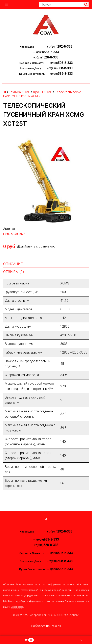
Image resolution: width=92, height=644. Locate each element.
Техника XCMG (20, 92)
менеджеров (17, 607)
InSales (56, 626)
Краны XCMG (43, 92)
